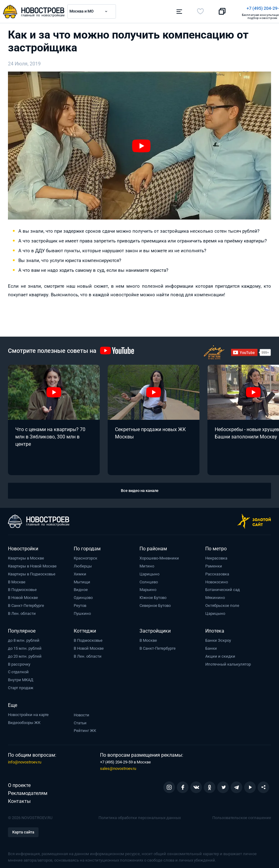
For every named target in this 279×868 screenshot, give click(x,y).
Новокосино (217, 580)
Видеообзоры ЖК (24, 721)
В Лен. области (22, 612)
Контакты (19, 799)
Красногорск (86, 556)
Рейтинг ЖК (85, 729)
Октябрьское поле (222, 604)
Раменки (214, 564)
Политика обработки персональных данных (140, 816)
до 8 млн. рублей (24, 639)
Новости (82, 713)
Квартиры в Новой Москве (32, 564)
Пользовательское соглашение (242, 816)
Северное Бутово (155, 604)
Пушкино (82, 612)
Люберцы (83, 564)
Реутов (80, 604)
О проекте (19, 783)
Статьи (80, 721)
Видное (81, 588)
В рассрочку (19, 662)
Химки (80, 572)
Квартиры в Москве (26, 556)
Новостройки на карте (28, 713)
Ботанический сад (223, 588)
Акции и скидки (220, 654)
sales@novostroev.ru (118, 767)
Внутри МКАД (21, 678)
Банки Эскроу (218, 639)
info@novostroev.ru (25, 760)
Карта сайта (23, 830)
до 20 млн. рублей (25, 654)
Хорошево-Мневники (159, 556)
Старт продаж (21, 686)
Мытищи (82, 580)
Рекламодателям (28, 791)
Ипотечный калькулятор (228, 662)
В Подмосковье (22, 588)
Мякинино (215, 596)
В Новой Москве (23, 596)
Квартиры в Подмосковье (32, 572)
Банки (211, 646)
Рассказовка (217, 572)
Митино (147, 564)
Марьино (148, 588)
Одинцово (83, 596)
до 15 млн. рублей (25, 646)
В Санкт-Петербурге (26, 604)
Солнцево (149, 580)
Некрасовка (216, 556)
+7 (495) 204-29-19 (168, 8)
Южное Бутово (153, 596)
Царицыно (149, 572)
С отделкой (18, 670)
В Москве (17, 580)
